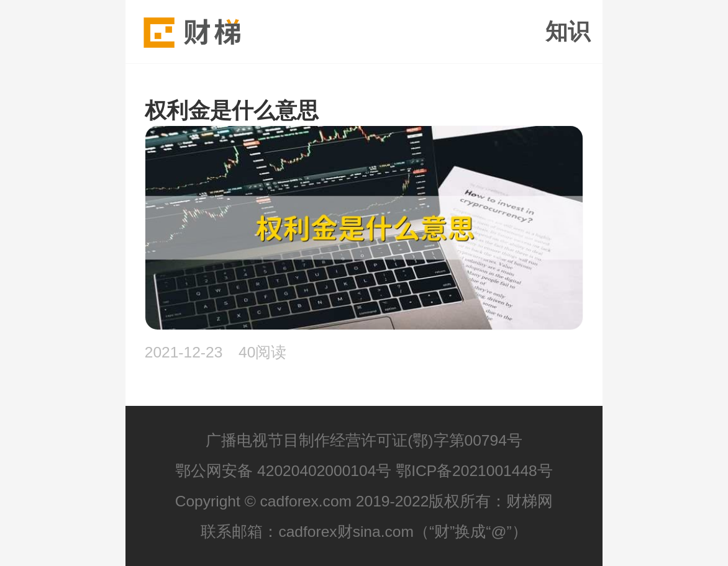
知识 (568, 32)
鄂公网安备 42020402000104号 (283, 471)
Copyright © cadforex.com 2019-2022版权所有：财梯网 (364, 501)
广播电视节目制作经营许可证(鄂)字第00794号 (364, 440)
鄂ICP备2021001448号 (474, 471)
